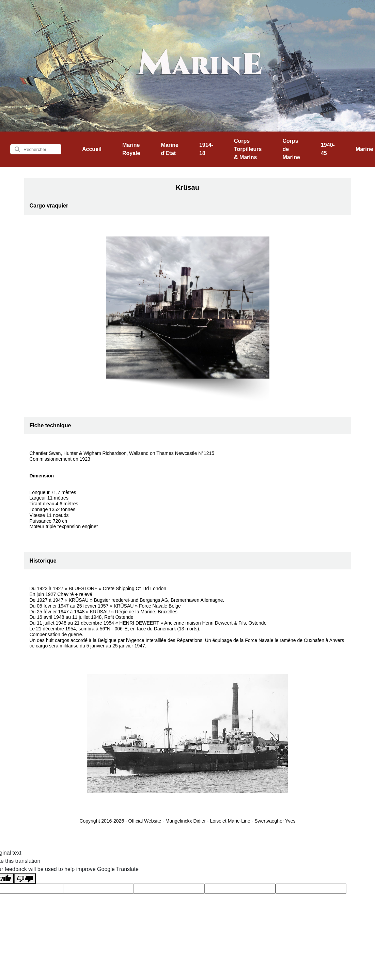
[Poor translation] (25, 879)
